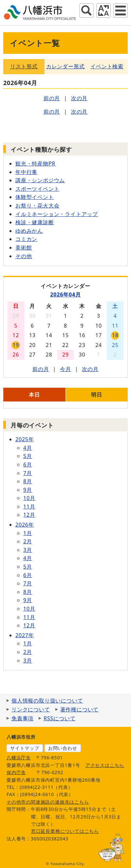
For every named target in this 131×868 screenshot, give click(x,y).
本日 (34, 395)
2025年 (25, 439)
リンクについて (31, 709)
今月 (65, 369)
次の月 (79, 98)
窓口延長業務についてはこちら (65, 831)
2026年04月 (65, 294)
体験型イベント (35, 197)
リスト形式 (24, 66)
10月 (29, 498)
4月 (28, 448)
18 (115, 335)
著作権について (80, 709)
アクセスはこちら (105, 765)
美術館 (24, 248)
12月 (29, 515)
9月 (28, 490)
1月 (28, 533)
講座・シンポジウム (40, 180)
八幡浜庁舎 (19, 758)
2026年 (25, 525)
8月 (28, 481)
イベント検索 (107, 66)
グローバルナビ (121, 11)
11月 (29, 507)
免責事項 (22, 718)
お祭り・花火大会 (37, 206)
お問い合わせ (63, 748)
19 (16, 345)
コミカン (26, 239)
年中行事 (26, 172)
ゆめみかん (29, 231)
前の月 (52, 98)
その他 (24, 256)
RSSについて (59, 718)
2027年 (25, 635)
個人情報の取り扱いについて (47, 701)
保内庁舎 (16, 772)
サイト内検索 (86, 11)
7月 (28, 473)
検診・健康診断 (35, 222)
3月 (28, 550)
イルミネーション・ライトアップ (57, 214)
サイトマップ (25, 748)
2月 (28, 541)
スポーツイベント (37, 189)
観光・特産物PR (35, 163)
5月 (28, 456)
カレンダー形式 (65, 66)
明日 (97, 395)
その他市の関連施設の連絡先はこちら (48, 802)
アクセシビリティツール (103, 11)
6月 (28, 465)
